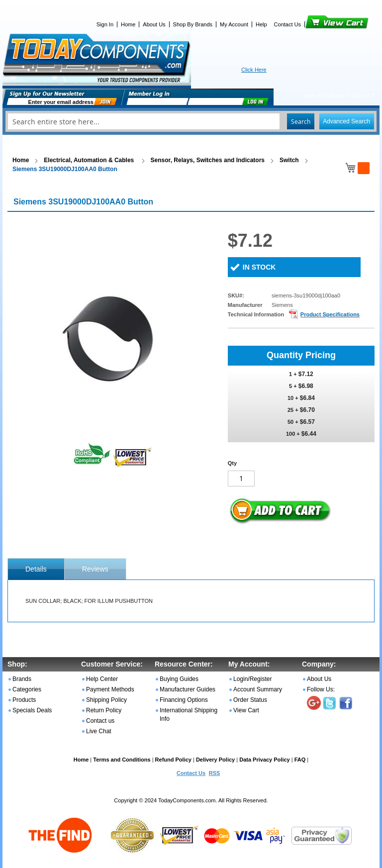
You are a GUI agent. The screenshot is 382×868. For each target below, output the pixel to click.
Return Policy (104, 710)
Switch (289, 160)
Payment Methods (110, 689)
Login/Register (252, 679)
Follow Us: (321, 689)
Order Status (250, 700)
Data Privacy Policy (265, 760)
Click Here (254, 70)
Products (24, 700)
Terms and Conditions (122, 760)
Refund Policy (173, 760)
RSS (215, 773)
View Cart (320, 24)
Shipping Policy (106, 700)
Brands (22, 679)
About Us (154, 24)
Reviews (95, 569)
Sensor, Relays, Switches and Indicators (208, 160)
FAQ (300, 760)
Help (261, 24)
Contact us (100, 721)
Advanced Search (346, 121)
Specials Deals (32, 710)
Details (36, 569)
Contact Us (287, 24)
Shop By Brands (193, 24)
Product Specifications (330, 314)
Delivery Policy (215, 760)
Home (128, 24)
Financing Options (184, 700)
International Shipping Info (189, 715)
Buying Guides (179, 679)
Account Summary (258, 689)
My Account (234, 24)
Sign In (105, 24)
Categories (27, 689)
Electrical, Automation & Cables (90, 160)
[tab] (36, 569)
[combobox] (191, 121)
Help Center (102, 679)
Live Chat (99, 731)
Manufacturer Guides (188, 689)
